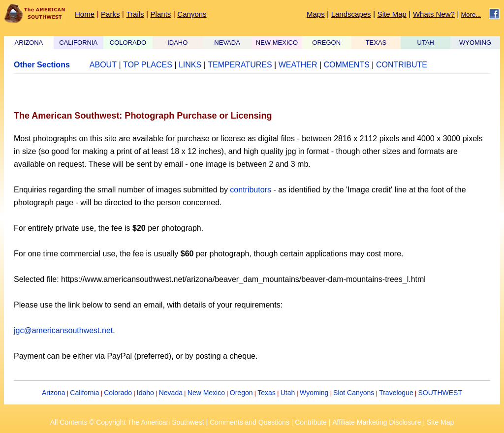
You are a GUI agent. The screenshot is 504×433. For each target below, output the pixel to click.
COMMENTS (347, 65)
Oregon (241, 393)
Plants (161, 14)
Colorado (118, 393)
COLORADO (128, 43)
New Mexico (206, 393)
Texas (267, 393)
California (84, 393)
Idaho (145, 393)
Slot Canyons (354, 393)
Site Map (392, 14)
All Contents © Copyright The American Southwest (127, 422)
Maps (316, 14)
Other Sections (42, 65)
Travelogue (396, 393)
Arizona (53, 393)
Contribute (311, 422)
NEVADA (227, 43)
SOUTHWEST (440, 393)
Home (85, 14)
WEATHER (298, 65)
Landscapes (351, 14)
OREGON (326, 43)
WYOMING (475, 43)
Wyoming (314, 393)
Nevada (171, 393)
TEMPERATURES (240, 65)
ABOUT (103, 65)
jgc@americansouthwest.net (63, 330)
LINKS (190, 65)
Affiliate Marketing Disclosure (377, 422)
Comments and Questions (250, 422)
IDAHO (177, 43)
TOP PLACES (148, 65)
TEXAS (376, 43)
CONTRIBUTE (402, 65)
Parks (110, 14)
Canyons (192, 14)
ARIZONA (29, 43)
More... (471, 15)
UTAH (426, 43)
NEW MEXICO (277, 43)
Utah (288, 393)
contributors (251, 190)
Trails (135, 14)
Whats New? (434, 14)
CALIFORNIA (78, 43)
